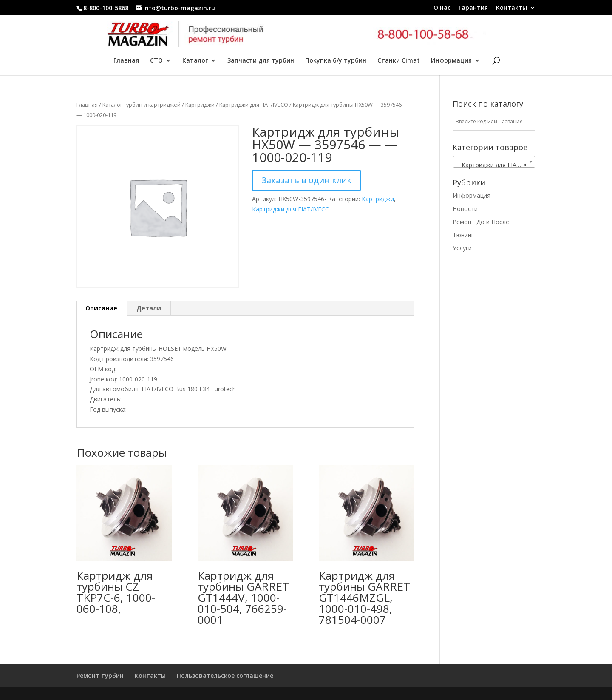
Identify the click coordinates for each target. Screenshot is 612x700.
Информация (451, 61)
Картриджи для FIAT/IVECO (254, 105)
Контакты (511, 8)
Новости (465, 209)
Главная (126, 61)
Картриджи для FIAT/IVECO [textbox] (496, 165)
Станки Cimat (399, 61)
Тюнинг (463, 235)
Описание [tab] (101, 308)
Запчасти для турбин (261, 61)
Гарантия (473, 8)
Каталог (195, 61)
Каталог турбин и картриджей (142, 105)
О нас (442, 8)
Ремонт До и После (481, 222)
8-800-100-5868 (106, 8)
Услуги (462, 248)
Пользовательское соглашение (225, 676)
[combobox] (494, 162)
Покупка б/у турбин (336, 61)
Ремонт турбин (100, 676)
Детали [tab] (149, 308)
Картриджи (200, 105)
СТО (156, 61)
